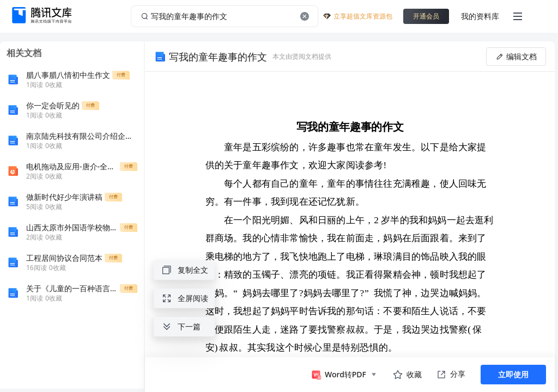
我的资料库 (480, 16)
